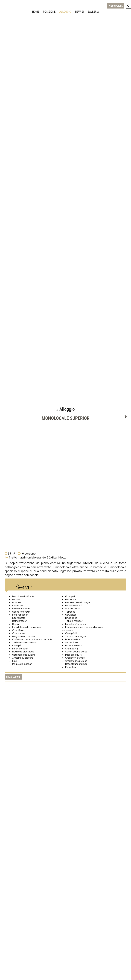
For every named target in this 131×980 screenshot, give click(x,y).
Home (36, 12)
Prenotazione (116, 6)
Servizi (79, 12)
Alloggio (65, 12)
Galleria (93, 12)
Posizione (49, 12)
